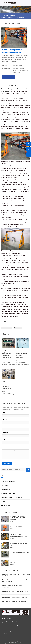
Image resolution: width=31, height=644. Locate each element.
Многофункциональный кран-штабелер (11, 497)
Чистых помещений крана (8, 493)
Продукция (11, 17)
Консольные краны (6, 501)
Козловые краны (21, 17)
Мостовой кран (5, 485)
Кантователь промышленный (9, 480)
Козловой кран (18, 328)
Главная (3, 17)
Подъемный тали (5, 505)
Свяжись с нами (9, 77)
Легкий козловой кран (7, 328)
